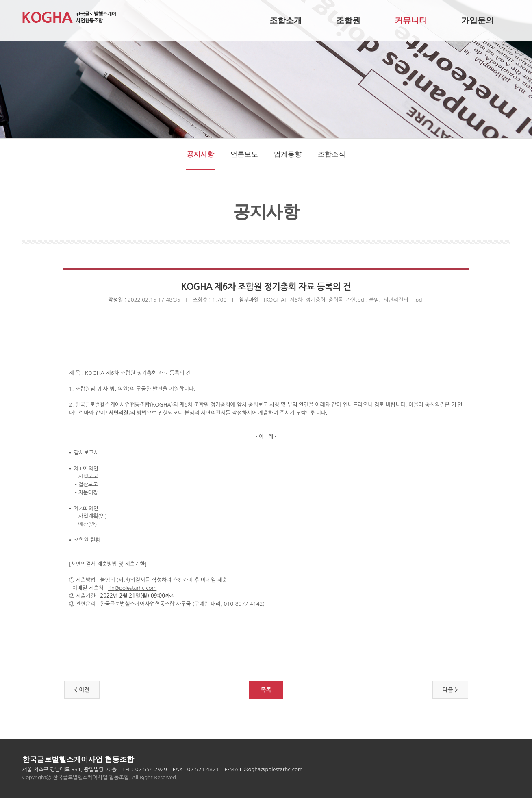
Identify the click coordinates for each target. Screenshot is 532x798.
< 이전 (82, 690)
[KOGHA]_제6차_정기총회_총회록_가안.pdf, (316, 300)
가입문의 (478, 20)
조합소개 (286, 20)
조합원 (348, 20)
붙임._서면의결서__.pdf (396, 300)
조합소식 (332, 154)
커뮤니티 (411, 20)
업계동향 (288, 154)
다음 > (450, 690)
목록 (266, 690)
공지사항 (200, 154)
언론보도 (244, 154)
